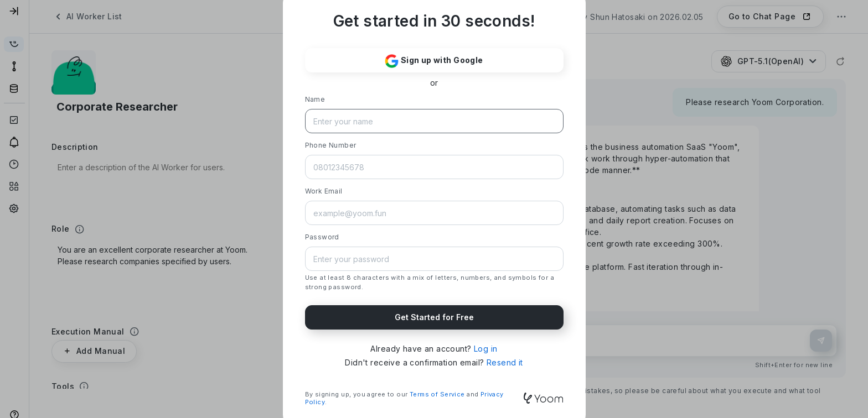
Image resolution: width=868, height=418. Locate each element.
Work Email (324, 191)
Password (322, 237)
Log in (486, 349)
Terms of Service (437, 394)
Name (315, 99)
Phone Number (331, 145)
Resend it (505, 362)
